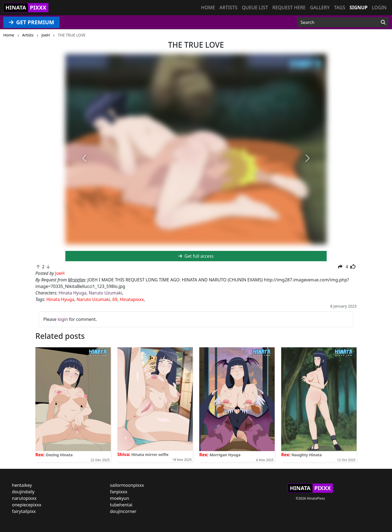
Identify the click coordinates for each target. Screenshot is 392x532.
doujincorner (123, 511)
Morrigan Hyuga (225, 455)
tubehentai (121, 505)
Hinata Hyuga (72, 293)
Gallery (320, 7)
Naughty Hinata (307, 455)
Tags (340, 7)
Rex (39, 455)
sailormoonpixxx (127, 485)
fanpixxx (119, 492)
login (63, 319)
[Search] (383, 22)
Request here (289, 7)
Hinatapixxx (132, 299)
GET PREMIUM (31, 22)
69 (115, 299)
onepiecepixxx (27, 505)
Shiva (123, 454)
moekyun (120, 498)
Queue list (255, 7)
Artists (228, 7)
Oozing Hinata (59, 455)
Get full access (196, 256)
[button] (85, 159)
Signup (359, 7)
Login (379, 7)
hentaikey (22, 485)
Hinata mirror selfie (150, 455)
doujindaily (23, 492)
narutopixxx (24, 498)
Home (208, 7)
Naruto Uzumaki (105, 293)
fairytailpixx (24, 511)
